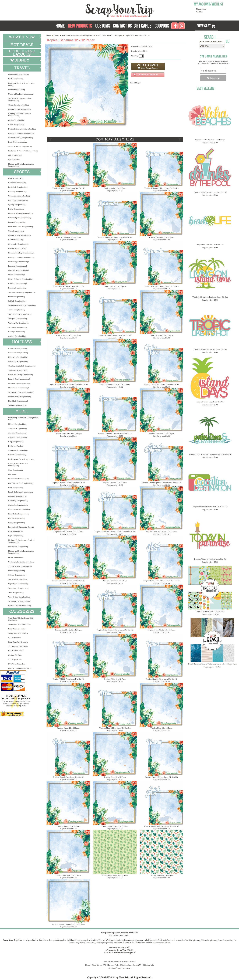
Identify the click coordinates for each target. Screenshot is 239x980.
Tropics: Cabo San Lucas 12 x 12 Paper (115, 384)
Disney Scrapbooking (17, 90)
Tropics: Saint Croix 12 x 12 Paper (115, 826)
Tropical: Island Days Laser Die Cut (210, 402)
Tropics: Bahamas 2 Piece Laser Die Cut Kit (161, 188)
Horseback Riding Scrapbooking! (21, 253)
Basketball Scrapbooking (18, 187)
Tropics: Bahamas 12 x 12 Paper (68, 237)
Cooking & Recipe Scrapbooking (21, 562)
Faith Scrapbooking (16, 487)
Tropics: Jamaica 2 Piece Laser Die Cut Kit (68, 581)
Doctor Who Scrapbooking (19, 479)
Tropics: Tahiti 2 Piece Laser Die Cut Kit (68, 679)
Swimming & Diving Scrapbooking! (22, 305)
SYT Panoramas (15, 637)
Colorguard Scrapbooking (18, 200)
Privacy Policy (114, 965)
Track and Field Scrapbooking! (20, 314)
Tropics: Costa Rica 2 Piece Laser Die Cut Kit (161, 384)
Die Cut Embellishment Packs (20, 668)
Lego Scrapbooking (16, 536)
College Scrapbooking (17, 575)
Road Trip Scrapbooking (18, 142)
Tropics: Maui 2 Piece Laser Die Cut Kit (115, 728)
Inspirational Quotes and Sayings (21, 527)
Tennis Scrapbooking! (17, 310)
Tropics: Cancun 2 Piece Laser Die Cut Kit (115, 335)
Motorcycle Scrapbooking (18, 547)
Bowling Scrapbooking (17, 191)
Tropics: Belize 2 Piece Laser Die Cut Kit (68, 286)
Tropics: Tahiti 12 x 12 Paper (115, 679)
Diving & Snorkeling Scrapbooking (22, 129)
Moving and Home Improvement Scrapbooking (21, 165)
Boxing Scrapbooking (17, 332)
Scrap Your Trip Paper (17, 629)
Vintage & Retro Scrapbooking (20, 566)
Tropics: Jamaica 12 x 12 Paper (115, 581)
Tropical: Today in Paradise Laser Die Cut (210, 559)
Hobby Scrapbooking (16, 523)
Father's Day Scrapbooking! (19, 379)
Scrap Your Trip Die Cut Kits (19, 624)
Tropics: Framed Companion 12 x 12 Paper (68, 924)
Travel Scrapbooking (193, 940)
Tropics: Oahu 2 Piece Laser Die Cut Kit (68, 777)
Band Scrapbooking (16, 178)
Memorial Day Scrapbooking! (20, 396)
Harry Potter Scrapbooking (19, 514)
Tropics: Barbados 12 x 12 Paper (161, 237)
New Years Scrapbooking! (18, 353)
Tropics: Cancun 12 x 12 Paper (161, 335)
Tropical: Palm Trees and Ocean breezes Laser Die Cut (210, 454)
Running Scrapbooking (17, 288)
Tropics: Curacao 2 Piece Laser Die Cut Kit (68, 483)
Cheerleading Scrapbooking (19, 196)
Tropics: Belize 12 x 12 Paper (115, 286)
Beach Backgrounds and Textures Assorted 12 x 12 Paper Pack (212, 664)
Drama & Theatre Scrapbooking (21, 213)
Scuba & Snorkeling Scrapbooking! (22, 292)
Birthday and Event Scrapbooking (21, 459)
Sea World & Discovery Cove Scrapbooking (20, 99)
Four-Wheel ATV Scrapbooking (20, 226)
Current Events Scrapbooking (20, 606)
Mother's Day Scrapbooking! (19, 383)
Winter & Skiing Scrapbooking (20, 146)
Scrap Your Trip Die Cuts (18, 633)
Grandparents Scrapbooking (19, 509)
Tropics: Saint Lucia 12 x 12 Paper (68, 630)
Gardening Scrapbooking (18, 501)
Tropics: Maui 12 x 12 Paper (161, 728)
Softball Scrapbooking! (17, 301)
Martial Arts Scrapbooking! (19, 270)
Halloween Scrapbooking (18, 357)
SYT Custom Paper (16, 651)
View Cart (127, 968)
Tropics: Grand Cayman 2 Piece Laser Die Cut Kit (161, 483)
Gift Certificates (115, 968)
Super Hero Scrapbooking (18, 584)
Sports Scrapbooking (225, 940)
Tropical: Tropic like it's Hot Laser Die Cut (210, 349)
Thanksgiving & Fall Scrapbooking (22, 366)
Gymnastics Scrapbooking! (19, 244)
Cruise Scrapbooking (16, 124)
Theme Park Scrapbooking (18, 105)
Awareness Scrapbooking (18, 450)
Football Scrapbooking (17, 222)
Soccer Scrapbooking (16, 297)
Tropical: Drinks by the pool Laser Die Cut (210, 192)
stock (170, 940)
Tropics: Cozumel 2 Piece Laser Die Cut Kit (115, 433)
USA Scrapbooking (16, 79)
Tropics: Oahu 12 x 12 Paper (115, 777)
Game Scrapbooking (16, 231)
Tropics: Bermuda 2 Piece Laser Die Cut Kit (161, 286)
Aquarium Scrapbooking (18, 437)
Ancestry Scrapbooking (17, 433)
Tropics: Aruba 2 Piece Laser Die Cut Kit (68, 188)
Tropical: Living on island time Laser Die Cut (210, 297)
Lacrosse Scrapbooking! (18, 266)
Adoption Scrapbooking (17, 428)
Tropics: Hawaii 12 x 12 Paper (68, 826)
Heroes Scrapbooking (17, 518)
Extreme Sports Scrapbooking (20, 218)
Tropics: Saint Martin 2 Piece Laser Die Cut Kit (115, 630)
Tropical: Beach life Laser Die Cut (210, 245)
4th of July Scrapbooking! (18, 361)
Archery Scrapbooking (17, 336)
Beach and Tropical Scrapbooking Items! (21, 84)
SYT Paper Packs (15, 659)
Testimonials (126, 965)
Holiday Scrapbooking (87, 943)
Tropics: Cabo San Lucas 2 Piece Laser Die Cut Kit (68, 384)
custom (178, 940)
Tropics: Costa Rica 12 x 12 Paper (68, 433)
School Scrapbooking (16, 571)
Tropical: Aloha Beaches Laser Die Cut (210, 140)
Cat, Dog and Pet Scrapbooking (20, 483)
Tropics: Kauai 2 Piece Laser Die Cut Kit (161, 679)
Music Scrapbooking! (17, 275)
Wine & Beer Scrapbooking (19, 597)
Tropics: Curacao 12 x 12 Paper (115, 483)
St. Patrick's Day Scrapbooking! (21, 392)
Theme (56, 35)
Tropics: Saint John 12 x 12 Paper (109, 35)
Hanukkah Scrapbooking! (18, 401)
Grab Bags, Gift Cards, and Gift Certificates (20, 619)
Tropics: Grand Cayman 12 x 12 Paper (68, 532)
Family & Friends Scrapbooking (21, 492)
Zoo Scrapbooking (15, 155)
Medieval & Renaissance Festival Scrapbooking (21, 541)
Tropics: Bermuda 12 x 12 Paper (68, 335)
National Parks (14, 160)
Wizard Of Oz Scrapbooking (19, 601)
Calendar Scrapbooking (17, 455)
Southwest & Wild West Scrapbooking (23, 151)
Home (49, 35)
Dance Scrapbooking (16, 209)
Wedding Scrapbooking (105, 943)
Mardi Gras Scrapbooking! (19, 388)
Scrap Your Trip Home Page (96, 10)
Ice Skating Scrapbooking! (18, 262)
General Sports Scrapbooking (20, 235)
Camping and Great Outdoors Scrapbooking (20, 115)
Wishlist (199, 12)
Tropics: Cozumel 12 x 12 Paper (161, 433)
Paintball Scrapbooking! (18, 283)
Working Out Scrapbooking (19, 323)
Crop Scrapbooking (16, 470)
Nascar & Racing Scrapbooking (20, 138)
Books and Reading (16, 446)
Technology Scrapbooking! (19, 588)
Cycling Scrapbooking (17, 205)
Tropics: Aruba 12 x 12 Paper (115, 188)
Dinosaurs (12, 474)
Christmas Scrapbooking (18, 348)
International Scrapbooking (19, 74)
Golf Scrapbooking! (16, 240)
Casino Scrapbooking (16, 120)
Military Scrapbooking (17, 424)
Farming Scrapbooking (17, 496)
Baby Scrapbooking (16, 442)
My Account (201, 9)
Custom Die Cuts (15, 655)
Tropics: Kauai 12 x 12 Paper (68, 728)
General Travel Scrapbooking (20, 109)
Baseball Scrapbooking (17, 183)
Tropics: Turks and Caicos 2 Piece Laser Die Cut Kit (115, 532)
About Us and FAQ (99, 965)
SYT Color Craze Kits (17, 664)
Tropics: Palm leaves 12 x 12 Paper (115, 875)
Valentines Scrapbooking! (18, 370)
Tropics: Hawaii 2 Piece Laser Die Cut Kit (162, 777)
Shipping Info (148, 965)
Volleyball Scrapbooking (18, 318)
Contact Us (137, 965)
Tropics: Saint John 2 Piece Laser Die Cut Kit (161, 826)
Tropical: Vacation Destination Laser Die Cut (210, 507)
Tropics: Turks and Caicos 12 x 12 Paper (162, 532)
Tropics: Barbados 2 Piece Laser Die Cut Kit (115, 237)
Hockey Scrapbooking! (17, 248)
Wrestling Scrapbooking (18, 327)
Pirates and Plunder (16, 557)
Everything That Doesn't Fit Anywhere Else (23, 419)
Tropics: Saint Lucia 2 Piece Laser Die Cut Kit (161, 581)
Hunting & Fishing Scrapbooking (21, 133)
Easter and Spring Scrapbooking (21, 375)
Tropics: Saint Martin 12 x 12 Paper (161, 630)
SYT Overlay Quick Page (18, 646)
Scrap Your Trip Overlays (18, 642)
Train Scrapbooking (16, 592)
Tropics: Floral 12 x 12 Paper (162, 875)
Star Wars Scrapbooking (17, 579)
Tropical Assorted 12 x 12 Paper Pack (210, 611)
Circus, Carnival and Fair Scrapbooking (18, 464)
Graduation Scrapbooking (18, 505)
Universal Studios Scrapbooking (21, 94)
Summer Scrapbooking (17, 405)
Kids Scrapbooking (16, 531)
